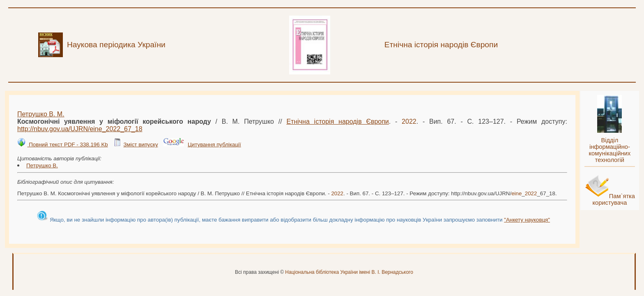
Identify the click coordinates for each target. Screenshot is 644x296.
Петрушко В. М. (41, 114)
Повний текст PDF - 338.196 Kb (67, 145)
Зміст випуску (140, 145)
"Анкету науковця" (527, 220)
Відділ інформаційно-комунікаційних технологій (609, 150)
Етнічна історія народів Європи (337, 121)
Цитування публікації (214, 145)
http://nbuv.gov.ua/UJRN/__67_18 (80, 129)
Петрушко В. (42, 165)
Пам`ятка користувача (614, 199)
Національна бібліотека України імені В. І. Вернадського (349, 272)
